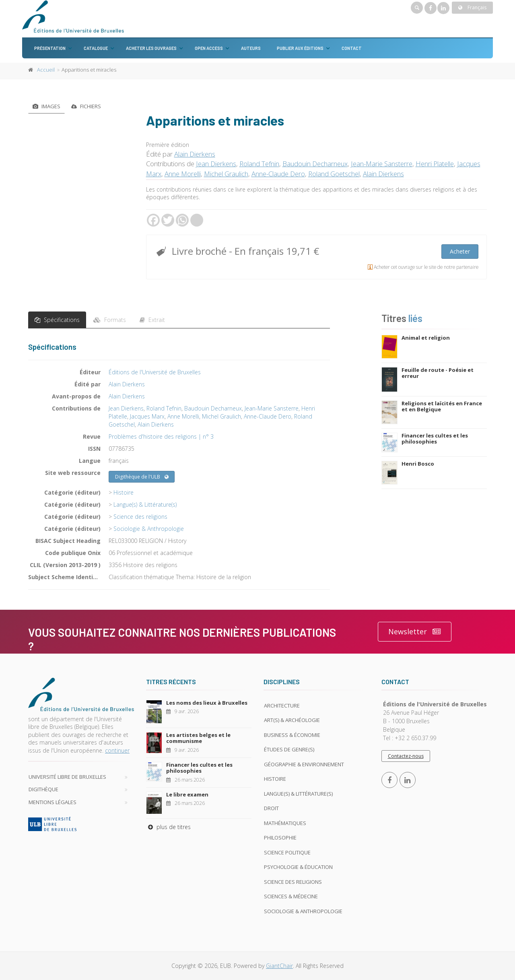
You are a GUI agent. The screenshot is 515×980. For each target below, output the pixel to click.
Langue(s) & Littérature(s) (145, 504)
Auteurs (251, 48)
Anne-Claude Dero (278, 174)
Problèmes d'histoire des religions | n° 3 (161, 436)
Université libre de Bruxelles (67, 777)
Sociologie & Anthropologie (149, 529)
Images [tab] (46, 106)
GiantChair (279, 966)
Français (472, 7)
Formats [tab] (110, 320)
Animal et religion (426, 338)
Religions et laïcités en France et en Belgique (442, 406)
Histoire (124, 492)
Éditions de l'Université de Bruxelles (155, 372)
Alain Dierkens (195, 154)
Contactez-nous (406, 756)
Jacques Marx (147, 416)
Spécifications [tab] (57, 320)
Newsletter (415, 632)
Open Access (209, 48)
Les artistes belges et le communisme (198, 738)
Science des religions (140, 517)
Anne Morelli (183, 174)
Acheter (460, 251)
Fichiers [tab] (86, 106)
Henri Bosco (418, 464)
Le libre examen (187, 794)
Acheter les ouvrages (151, 48)
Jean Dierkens (216, 164)
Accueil (46, 70)
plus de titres (168, 827)
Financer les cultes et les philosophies (435, 439)
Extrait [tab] (152, 320)
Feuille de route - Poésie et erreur (438, 373)
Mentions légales (53, 802)
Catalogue (96, 48)
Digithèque (43, 789)
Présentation (50, 48)
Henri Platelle (435, 164)
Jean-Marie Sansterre (382, 164)
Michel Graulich (226, 174)
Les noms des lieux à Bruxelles (207, 703)
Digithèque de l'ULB (142, 477)
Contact (352, 48)
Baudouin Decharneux (315, 164)
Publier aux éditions (300, 48)
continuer (117, 750)
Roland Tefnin (259, 164)
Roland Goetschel (334, 174)
